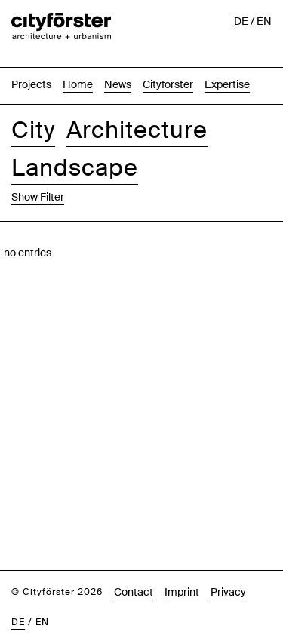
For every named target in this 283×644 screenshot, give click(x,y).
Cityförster (168, 51)
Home (78, 51)
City (33, 97)
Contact (134, 559)
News (118, 51)
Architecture (137, 97)
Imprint (182, 559)
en (42, 589)
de (18, 589)
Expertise (227, 51)
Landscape (75, 135)
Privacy (228, 559)
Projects (31, 51)
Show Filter (38, 164)
